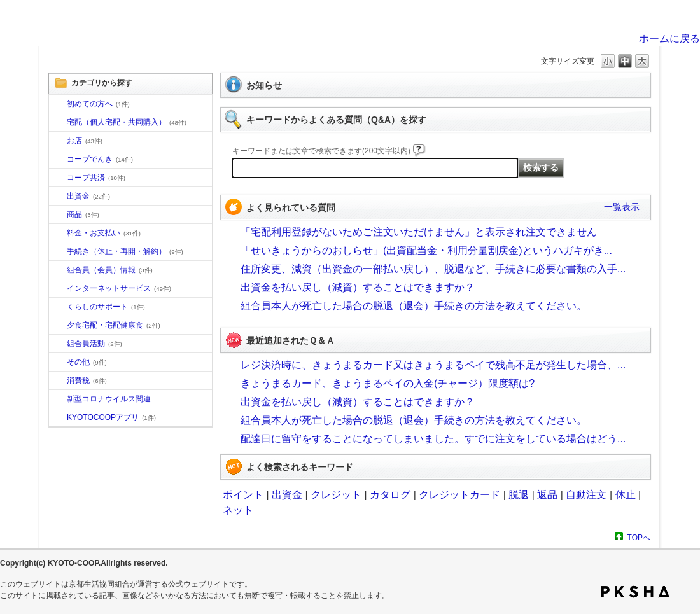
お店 (85, 141)
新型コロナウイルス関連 (109, 399)
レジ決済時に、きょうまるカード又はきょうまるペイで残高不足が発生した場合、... (433, 365)
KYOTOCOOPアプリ (111, 417)
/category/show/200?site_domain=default (58, 418)
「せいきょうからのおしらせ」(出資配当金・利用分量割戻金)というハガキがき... (426, 250)
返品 (547, 495)
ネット (238, 510)
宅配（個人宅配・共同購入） (127, 122)
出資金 (88, 196)
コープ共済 (96, 178)
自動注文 (586, 495)
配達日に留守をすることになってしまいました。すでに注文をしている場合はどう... (433, 439)
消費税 (87, 380)
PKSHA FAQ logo (635, 592)
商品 (83, 214)
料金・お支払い (104, 233)
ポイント (243, 495)
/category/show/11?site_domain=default (58, 215)
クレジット (336, 495)
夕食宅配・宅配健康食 (114, 325)
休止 (626, 495)
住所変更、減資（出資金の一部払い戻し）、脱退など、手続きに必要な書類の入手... (433, 269)
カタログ (390, 495)
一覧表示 (622, 207)
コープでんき (100, 159)
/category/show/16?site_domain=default (58, 307)
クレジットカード (459, 495)
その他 (87, 362)
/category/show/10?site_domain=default (58, 104)
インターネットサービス (119, 288)
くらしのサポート (106, 307)
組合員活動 (94, 344)
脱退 (519, 495)
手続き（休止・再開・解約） (125, 251)
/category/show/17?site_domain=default (58, 326)
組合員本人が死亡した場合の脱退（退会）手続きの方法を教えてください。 (414, 306)
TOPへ (639, 537)
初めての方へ (98, 104)
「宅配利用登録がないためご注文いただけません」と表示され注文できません (419, 232)
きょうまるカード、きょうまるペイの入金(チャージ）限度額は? (388, 383)
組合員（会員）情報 (110, 270)
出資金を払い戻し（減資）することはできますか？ (358, 287)
